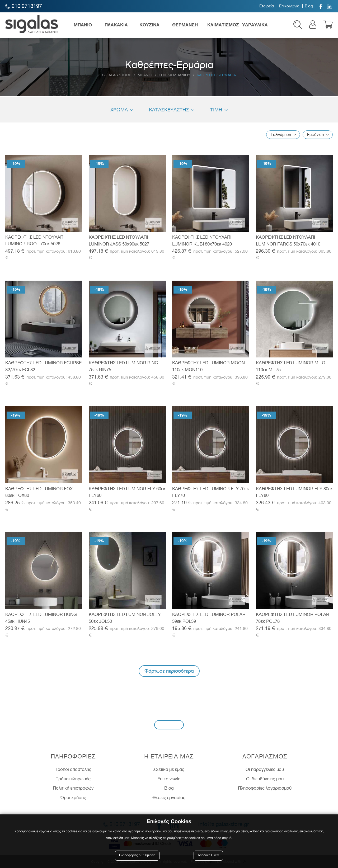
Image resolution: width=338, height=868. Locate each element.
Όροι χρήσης (73, 798)
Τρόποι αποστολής (73, 769)
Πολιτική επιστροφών (73, 788)
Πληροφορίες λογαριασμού (265, 788)
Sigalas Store (117, 75)
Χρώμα (119, 110)
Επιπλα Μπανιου (175, 75)
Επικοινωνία (289, 6)
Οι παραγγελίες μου (265, 769)
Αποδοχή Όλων (208, 855)
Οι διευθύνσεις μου (265, 779)
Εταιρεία (267, 6)
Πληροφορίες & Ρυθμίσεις (137, 855)
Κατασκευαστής (169, 110)
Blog (309, 6)
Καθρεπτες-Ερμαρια (216, 75)
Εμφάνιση (315, 135)
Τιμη (216, 110)
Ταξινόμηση (281, 135)
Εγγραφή (169, 725)
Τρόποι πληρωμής (73, 779)
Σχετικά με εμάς (169, 769)
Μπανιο (145, 75)
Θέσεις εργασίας (169, 798)
